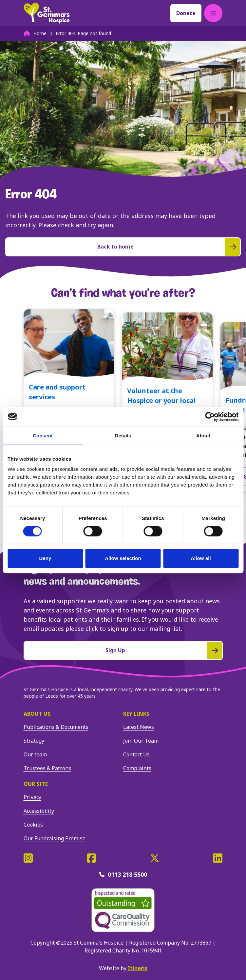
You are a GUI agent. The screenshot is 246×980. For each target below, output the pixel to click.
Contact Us (136, 754)
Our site (36, 784)
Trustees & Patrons (47, 768)
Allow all (201, 558)
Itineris (138, 968)
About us (37, 714)
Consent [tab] (43, 436)
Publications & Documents (56, 727)
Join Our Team (141, 741)
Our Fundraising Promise (55, 838)
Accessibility (39, 811)
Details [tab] (123, 436)
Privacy (32, 797)
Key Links (136, 714)
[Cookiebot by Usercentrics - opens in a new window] (210, 417)
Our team (35, 754)
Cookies (33, 825)
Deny (45, 558)
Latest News (139, 727)
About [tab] (203, 436)
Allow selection (123, 558)
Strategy (34, 741)
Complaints (137, 768)
